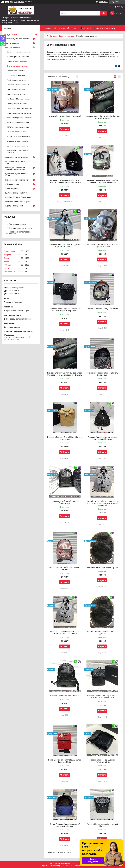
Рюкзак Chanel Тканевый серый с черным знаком (102, 245)
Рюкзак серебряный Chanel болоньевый (65, 502)
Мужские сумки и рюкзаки (16, 157)
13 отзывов (103, 2)
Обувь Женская (12, 184)
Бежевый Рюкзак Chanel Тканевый (65, 116)
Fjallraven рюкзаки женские (18, 85)
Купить (66, 129)
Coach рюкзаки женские (17, 71)
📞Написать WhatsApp (105, 28)
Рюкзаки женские (13, 48)
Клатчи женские (12, 43)
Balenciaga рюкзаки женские (19, 52)
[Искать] (104, 13)
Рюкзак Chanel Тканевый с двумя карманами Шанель (65, 245)
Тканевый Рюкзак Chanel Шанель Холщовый (102, 374)
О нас (74, 28)
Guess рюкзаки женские (17, 94)
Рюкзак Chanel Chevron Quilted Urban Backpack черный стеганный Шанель (65, 374)
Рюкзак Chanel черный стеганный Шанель (102, 825)
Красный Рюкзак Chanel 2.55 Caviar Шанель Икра (65, 761)
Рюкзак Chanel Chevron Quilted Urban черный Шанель (102, 117)
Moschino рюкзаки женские (18, 122)
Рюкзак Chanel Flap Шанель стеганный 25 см (102, 761)
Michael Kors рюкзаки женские (19, 118)
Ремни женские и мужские (17, 180)
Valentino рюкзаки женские (18, 141)
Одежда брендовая (14, 206)
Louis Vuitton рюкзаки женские (19, 108)
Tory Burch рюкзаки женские (19, 137)
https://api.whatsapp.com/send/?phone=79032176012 (17, 338)
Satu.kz (74, 863)
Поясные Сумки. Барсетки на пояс (18, 163)
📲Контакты (85, 28)
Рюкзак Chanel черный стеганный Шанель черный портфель (65, 310)
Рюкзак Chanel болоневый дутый (102, 567)
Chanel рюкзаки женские (17, 66)
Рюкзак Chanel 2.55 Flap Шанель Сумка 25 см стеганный (102, 697)
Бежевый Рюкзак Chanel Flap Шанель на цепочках (65, 438)
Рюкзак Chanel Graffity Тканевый (102, 309)
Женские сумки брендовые (17, 39)
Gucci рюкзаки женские (17, 90)
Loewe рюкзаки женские (17, 104)
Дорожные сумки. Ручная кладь (16, 175)
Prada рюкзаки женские (17, 132)
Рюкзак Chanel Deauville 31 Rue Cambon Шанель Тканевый (65, 632)
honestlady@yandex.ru (16, 288)
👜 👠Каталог (60, 28)
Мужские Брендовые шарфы (18, 202)
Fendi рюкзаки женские (17, 80)
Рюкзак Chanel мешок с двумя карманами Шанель (102, 438)
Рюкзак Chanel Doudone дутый (65, 696)
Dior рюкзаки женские (16, 75)
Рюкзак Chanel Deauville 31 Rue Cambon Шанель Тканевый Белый (65, 181)
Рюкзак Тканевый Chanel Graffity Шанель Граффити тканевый (102, 181)
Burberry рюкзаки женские (18, 57)
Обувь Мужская (12, 189)
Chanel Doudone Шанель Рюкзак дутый (102, 632)
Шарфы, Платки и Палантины (18, 197)
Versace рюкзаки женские (18, 146)
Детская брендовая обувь (17, 193)
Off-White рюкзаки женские (18, 127)
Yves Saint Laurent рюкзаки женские (18, 152)
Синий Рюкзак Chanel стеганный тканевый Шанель (65, 825)
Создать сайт (19, 2)
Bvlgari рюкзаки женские (17, 61)
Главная (48, 28)
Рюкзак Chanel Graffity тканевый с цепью (65, 568)
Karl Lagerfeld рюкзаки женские (20, 99)
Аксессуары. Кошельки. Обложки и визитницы (15, 169)
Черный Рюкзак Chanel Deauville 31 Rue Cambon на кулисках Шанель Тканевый (102, 503)
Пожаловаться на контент (73, 866)
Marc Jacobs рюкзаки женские (19, 113)
